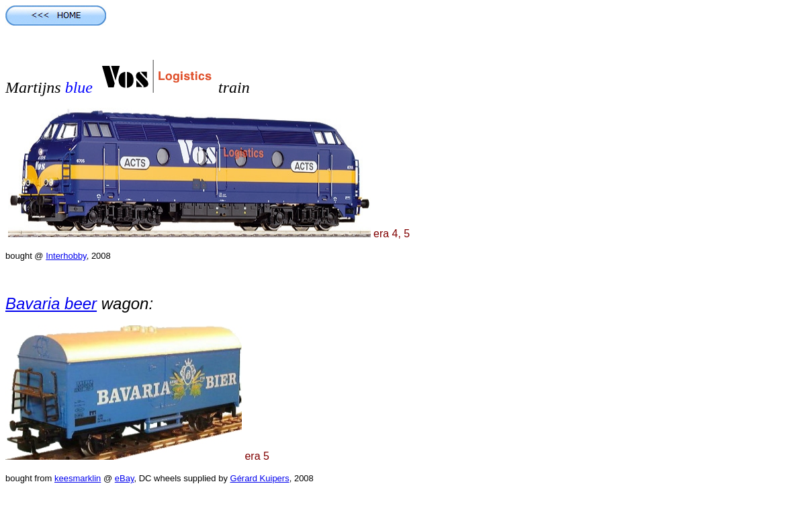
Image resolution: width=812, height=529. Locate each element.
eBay (125, 478)
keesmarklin (78, 478)
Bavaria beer (51, 303)
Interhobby (66, 256)
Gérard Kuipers (260, 478)
